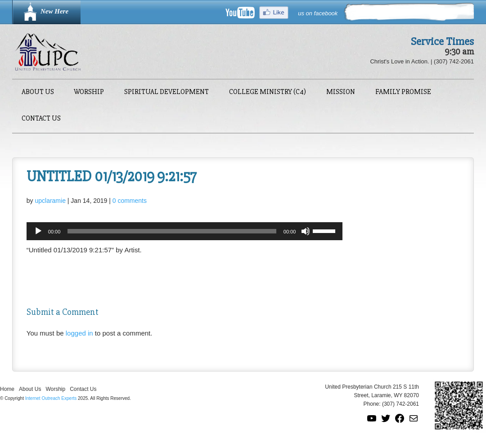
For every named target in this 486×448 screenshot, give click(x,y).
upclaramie (50, 201)
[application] (185, 231)
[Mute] (306, 231)
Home (7, 389)
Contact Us (41, 119)
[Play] (38, 231)
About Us (38, 92)
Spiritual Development (166, 92)
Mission (341, 92)
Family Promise (403, 92)
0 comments (130, 201)
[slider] (172, 231)
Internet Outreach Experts (51, 398)
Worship (89, 92)
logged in (79, 333)
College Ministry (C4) (268, 92)
